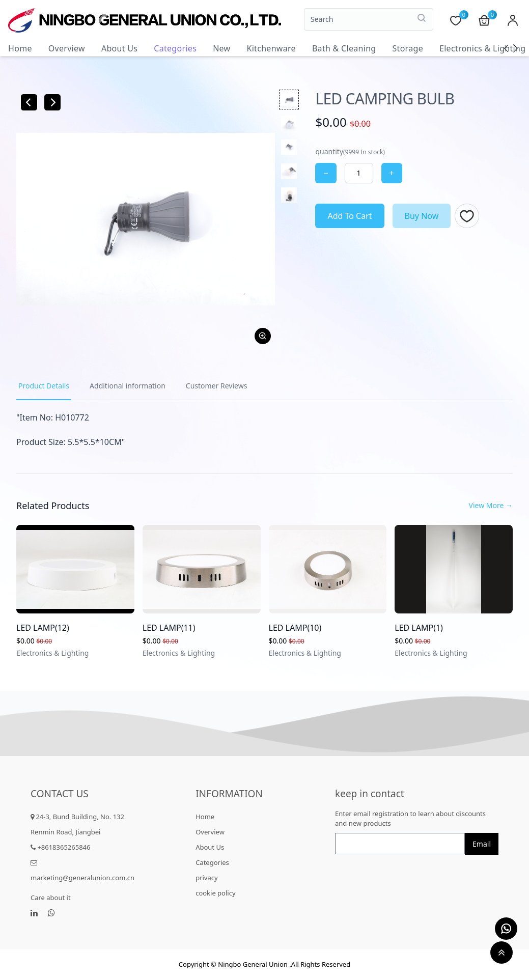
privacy (207, 878)
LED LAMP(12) (43, 628)
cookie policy (215, 893)
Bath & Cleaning (344, 48)
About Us (119, 48)
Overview (67, 48)
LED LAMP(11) (169, 628)
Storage (407, 48)
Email (482, 844)
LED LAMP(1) (419, 628)
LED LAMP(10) (295, 628)
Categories (175, 48)
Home (20, 48)
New (221, 48)
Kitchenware (271, 48)
